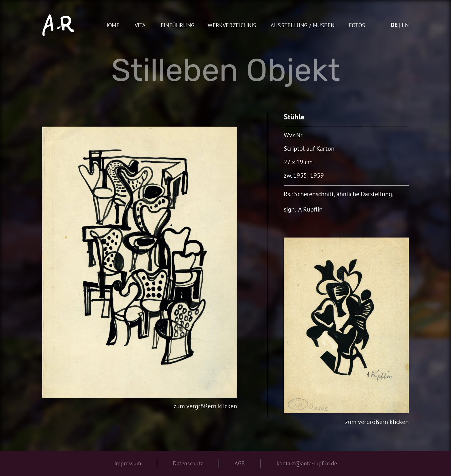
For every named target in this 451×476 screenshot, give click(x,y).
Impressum (128, 463)
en (405, 25)
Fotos (357, 26)
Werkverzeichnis (232, 26)
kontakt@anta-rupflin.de (307, 463)
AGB (240, 463)
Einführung (178, 26)
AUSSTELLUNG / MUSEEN (303, 26)
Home (112, 26)
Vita (140, 26)
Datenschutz (188, 463)
